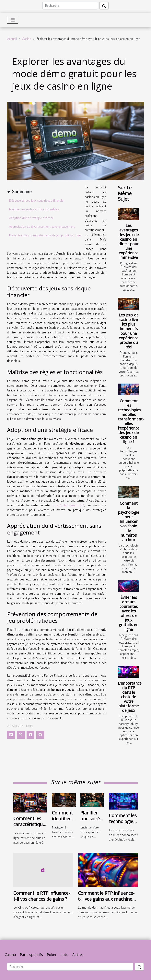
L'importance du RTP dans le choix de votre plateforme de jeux (130, 697)
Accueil (12, 39)
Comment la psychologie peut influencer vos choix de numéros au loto (129, 521)
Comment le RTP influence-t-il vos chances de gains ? (42, 896)
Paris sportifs (31, 955)
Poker (52, 955)
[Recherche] (70, 6)
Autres (78, 955)
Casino (27, 39)
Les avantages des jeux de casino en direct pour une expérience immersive (129, 241)
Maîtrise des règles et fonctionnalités (34, 209)
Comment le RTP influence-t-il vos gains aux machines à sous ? (106, 899)
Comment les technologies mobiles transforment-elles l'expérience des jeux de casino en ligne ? (131, 421)
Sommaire (22, 191)
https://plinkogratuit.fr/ (68, 505)
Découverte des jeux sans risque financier (37, 200)
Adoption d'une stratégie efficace (31, 218)
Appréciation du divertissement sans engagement (42, 227)
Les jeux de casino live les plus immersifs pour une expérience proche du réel (129, 331)
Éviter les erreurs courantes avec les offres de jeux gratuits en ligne (129, 613)
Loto (64, 955)
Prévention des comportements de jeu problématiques (45, 235)
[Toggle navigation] (13, 20)
